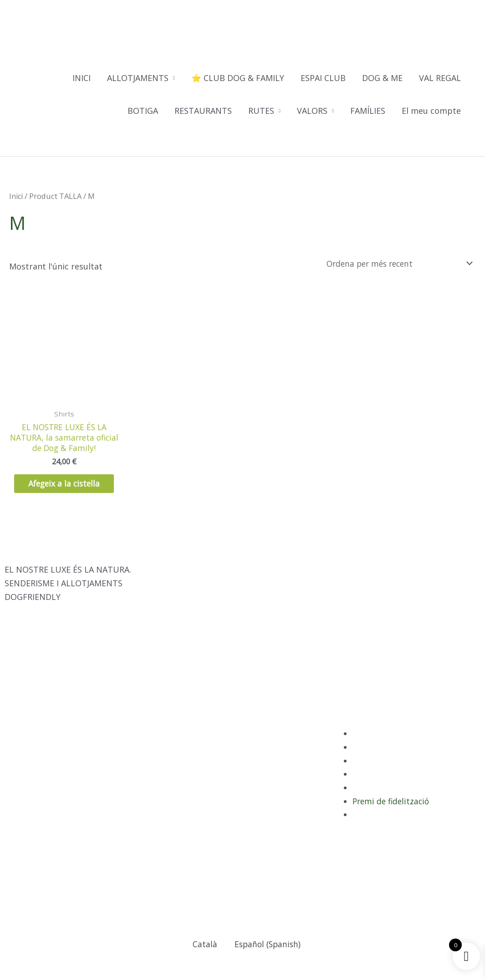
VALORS (312, 111)
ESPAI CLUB (323, 78)
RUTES (261, 111)
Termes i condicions (392, 799)
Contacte (370, 826)
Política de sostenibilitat (401, 759)
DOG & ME (382, 78)
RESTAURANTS (203, 111)
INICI (82, 78)
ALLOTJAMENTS (138, 78)
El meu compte (431, 111)
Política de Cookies (389, 786)
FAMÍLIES (368, 111)
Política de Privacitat (393, 745)
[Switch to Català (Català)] (199, 956)
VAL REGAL (440, 78)
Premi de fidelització (393, 813)
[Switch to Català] (41, 142)
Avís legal (371, 772)
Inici (17, 196)
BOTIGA (143, 111)
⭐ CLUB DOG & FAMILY (238, 78)
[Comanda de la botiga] (394, 263)
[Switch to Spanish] (58, 142)
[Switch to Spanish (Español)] (264, 956)
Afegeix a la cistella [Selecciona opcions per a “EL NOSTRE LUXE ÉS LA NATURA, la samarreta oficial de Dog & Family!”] (64, 489)
